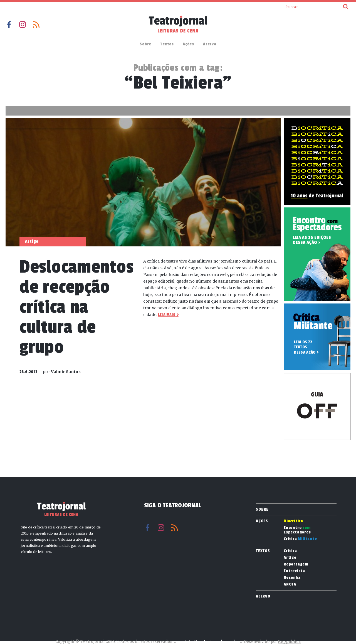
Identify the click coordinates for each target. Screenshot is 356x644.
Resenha (292, 578)
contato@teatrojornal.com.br (208, 642)
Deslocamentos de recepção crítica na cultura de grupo (76, 307)
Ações (188, 44)
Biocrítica (293, 521)
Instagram (23, 25)
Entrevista (294, 571)
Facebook (9, 25)
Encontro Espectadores (297, 530)
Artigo (290, 558)
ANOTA (290, 584)
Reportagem (296, 564)
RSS (36, 25)
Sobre (145, 44)
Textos (167, 44)
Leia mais (167, 315)
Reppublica (289, 642)
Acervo (210, 44)
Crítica (300, 539)
